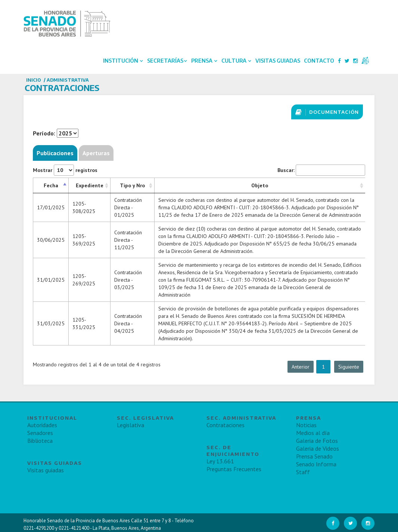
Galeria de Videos (318, 448)
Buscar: (321, 170)
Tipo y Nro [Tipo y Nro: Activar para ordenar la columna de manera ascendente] (132, 185)
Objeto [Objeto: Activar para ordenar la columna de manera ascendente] (260, 185)
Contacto (319, 61)
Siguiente (349, 367)
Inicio (34, 80)
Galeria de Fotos (317, 441)
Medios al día (313, 433)
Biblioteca (40, 441)
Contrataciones (226, 425)
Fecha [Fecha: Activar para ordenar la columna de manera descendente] (51, 185)
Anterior (301, 367)
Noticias (306, 425)
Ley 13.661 (220, 461)
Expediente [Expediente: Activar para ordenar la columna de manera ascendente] (90, 185)
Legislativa (130, 425)
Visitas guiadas (46, 470)
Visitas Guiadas (278, 61)
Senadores (40, 433)
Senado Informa (316, 464)
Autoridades (42, 425)
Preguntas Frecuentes (234, 469)
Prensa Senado (314, 456)
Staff (303, 472)
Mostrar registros (65, 170)
